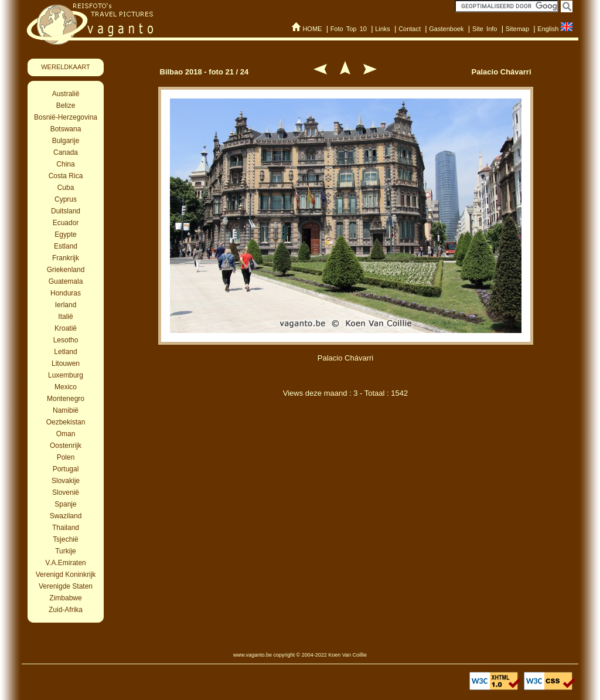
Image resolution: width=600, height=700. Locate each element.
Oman (66, 434)
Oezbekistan (66, 422)
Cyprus (66, 199)
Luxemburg (66, 375)
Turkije (66, 551)
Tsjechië (65, 539)
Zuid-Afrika (66, 610)
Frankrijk (66, 258)
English (548, 29)
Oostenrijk (66, 446)
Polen (66, 457)
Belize (66, 106)
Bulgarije (66, 141)
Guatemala (66, 281)
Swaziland (66, 516)
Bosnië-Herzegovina (66, 117)
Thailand (66, 528)
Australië (66, 94)
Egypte (65, 235)
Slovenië (66, 492)
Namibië (66, 410)
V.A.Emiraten (66, 563)
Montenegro (66, 399)
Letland (65, 352)
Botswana (66, 129)
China (65, 164)
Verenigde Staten (66, 586)
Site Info (485, 29)
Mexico (66, 387)
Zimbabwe (65, 598)
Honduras (66, 293)
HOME (312, 29)
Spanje (65, 504)
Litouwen (66, 363)
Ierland (66, 305)
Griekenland (66, 270)
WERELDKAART (66, 67)
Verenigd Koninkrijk (66, 575)
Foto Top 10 (349, 29)
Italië (65, 317)
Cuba (66, 188)
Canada (66, 152)
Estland (66, 246)
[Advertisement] (346, 468)
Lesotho (66, 340)
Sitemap (517, 29)
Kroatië (66, 328)
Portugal (66, 469)
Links (383, 29)
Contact (410, 29)
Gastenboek (446, 29)
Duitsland (66, 211)
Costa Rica (66, 176)
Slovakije (66, 481)
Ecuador (66, 223)
